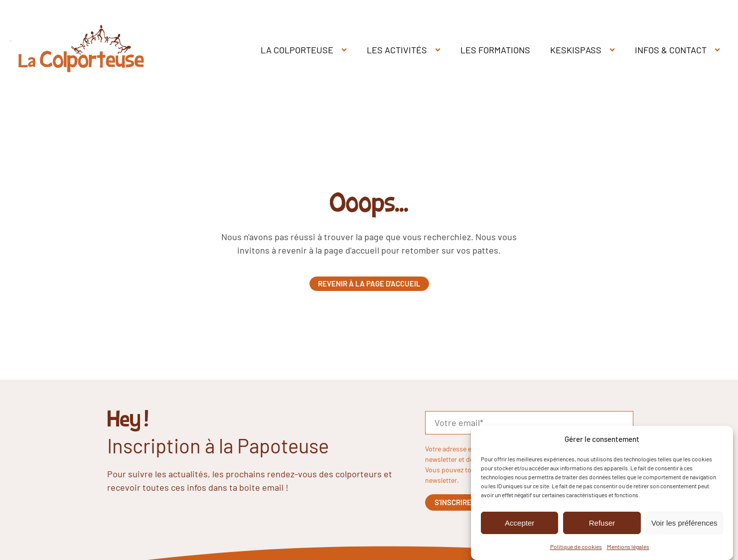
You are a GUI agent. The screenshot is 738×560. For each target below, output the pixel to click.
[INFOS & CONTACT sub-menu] (719, 50)
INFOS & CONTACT (671, 50)
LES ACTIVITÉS (397, 50)
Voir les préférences (684, 523)
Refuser (602, 523)
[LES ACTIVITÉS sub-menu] (440, 50)
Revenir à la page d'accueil (369, 283)
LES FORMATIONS (495, 50)
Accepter (519, 523)
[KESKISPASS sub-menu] (614, 50)
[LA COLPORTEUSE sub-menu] (346, 50)
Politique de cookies (576, 547)
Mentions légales (628, 547)
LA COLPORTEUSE (297, 50)
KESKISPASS (576, 50)
